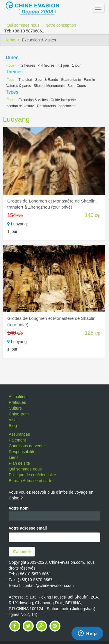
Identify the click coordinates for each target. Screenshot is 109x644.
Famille (89, 80)
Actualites (18, 397)
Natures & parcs (18, 86)
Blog (13, 426)
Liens (14, 457)
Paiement (17, 440)
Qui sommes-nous (25, 469)
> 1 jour (63, 65)
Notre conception (61, 25)
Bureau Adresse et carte (31, 481)
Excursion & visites (33, 100)
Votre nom (20, 508)
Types (12, 92)
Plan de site (19, 463)
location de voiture (20, 106)
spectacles (67, 106)
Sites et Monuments (49, 86)
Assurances (19, 434)
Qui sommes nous (23, 25)
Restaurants (46, 106)
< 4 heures (46, 65)
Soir (70, 86)
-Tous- (11, 65)
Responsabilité (22, 452)
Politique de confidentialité (32, 475)
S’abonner (22, 552)
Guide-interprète (63, 100)
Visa (13, 420)
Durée (12, 58)
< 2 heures (27, 65)
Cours (81, 86)
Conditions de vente (27, 446)
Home (10, 40)
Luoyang (16, 119)
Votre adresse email (29, 528)
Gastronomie (71, 80)
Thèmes (14, 72)
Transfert (25, 80)
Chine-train (19, 414)
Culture (15, 408)
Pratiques (17, 402)
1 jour (76, 65)
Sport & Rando (47, 80)
